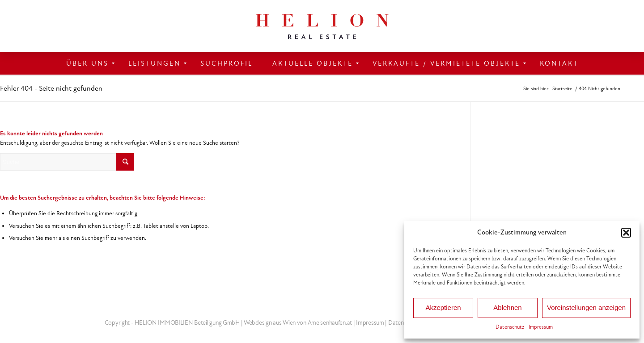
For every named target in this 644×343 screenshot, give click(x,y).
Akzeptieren (443, 307)
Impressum (541, 327)
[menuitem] (87, 63)
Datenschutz (510, 327)
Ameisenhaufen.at (330, 323)
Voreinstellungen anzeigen (586, 307)
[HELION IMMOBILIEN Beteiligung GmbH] (322, 26)
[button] (626, 233)
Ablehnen (507, 307)
